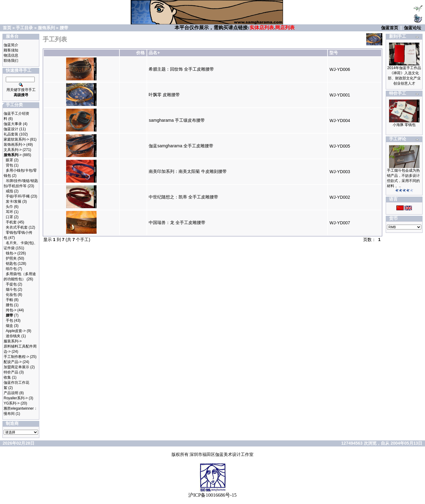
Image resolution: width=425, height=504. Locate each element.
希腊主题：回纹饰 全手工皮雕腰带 (181, 69)
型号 (334, 53)
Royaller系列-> (16, 398)
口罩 (9, 217)
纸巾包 (11, 269)
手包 (9, 320)
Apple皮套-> (16, 331)
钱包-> (11, 253)
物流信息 (11, 55)
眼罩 (9, 160)
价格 (140, 53)
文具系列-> (13, 150)
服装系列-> (13, 341)
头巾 (9, 207)
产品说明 (11, 393)
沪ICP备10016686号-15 (212, 495)
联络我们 (11, 61)
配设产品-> (13, 362)
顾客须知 (11, 50)
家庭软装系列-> (16, 139)
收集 (7, 377)
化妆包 (11, 295)
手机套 (11, 222)
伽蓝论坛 (413, 28)
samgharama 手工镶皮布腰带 (177, 120)
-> (13, 155)
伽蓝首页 (390, 28)
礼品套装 (11, 134)
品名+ (154, 53)
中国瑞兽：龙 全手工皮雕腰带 (177, 222)
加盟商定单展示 (16, 367)
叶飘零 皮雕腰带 (164, 95)
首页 (7, 28)
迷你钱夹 (13, 336)
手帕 (9, 300)
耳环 (9, 212)
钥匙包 (11, 264)
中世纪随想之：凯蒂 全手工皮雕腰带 (183, 197)
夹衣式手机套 (17, 227)
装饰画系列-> (14, 145)
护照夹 (11, 258)
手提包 (11, 284)
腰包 (9, 305)
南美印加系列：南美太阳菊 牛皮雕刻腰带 (188, 171)
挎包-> (11, 310)
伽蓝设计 (11, 129)
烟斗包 (11, 289)
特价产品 (11, 372)
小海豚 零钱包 (404, 125)
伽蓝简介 (11, 45)
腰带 (64, 28)
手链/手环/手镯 (18, 196)
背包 (9, 165)
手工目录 (24, 28)
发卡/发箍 (14, 201)
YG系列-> (12, 403)
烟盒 (9, 326)
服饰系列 (46, 28)
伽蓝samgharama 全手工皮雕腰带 (181, 146)
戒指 (9, 191)
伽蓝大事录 (13, 124)
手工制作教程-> (16, 357)
